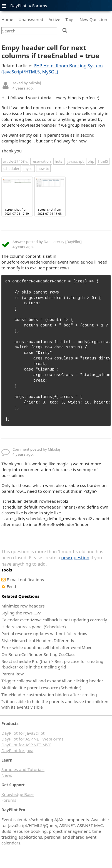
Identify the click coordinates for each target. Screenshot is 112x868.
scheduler (11, 169)
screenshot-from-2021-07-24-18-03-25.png (50, 214)
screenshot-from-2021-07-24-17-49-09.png (17, 214)
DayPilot (18, 6)
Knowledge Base (18, 794)
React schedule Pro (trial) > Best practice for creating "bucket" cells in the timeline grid (52, 664)
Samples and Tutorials (23, 769)
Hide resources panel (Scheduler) (33, 627)
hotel (59, 161)
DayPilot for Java (17, 750)
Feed (11, 586)
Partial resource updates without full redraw (44, 634)
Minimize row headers (23, 606)
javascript (75, 161)
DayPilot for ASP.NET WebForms (32, 739)
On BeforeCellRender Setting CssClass (38, 654)
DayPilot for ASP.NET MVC (26, 745)
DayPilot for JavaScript (23, 733)
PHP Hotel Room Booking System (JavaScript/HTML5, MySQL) (52, 69)
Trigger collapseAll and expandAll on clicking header (52, 681)
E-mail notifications (25, 579)
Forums (40, 6)
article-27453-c (15, 161)
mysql (28, 169)
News (7, 775)
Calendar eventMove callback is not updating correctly (54, 620)
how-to (43, 169)
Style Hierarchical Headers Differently (38, 640)
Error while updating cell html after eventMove (47, 647)
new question (75, 558)
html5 (103, 161)
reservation (41, 161)
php (91, 161)
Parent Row (13, 674)
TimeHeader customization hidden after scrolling (49, 695)
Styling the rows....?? (21, 613)
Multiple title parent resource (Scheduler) (41, 688)
